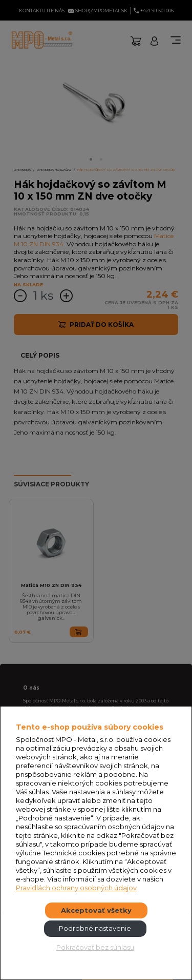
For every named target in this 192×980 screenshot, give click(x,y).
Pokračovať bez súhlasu (95, 947)
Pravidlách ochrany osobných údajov (76, 888)
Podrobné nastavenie (95, 928)
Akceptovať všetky (96, 910)
